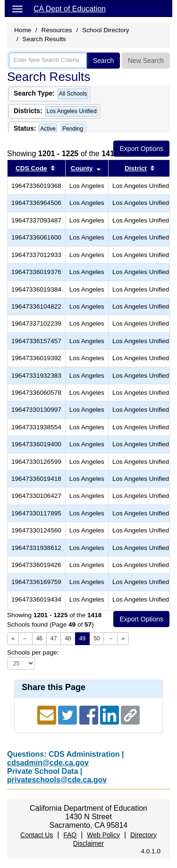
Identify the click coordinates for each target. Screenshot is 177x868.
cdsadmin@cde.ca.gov (48, 763)
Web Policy (103, 835)
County (82, 168)
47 (54, 638)
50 (97, 638)
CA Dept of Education (70, 9)
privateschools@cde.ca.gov (57, 780)
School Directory (106, 30)
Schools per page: (33, 652)
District (136, 168)
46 (39, 638)
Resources (57, 30)
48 (68, 638)
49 (82, 638)
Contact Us (37, 835)
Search (103, 61)
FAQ (70, 835)
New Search (146, 61)
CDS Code (31, 168)
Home (23, 30)
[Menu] (17, 9)
